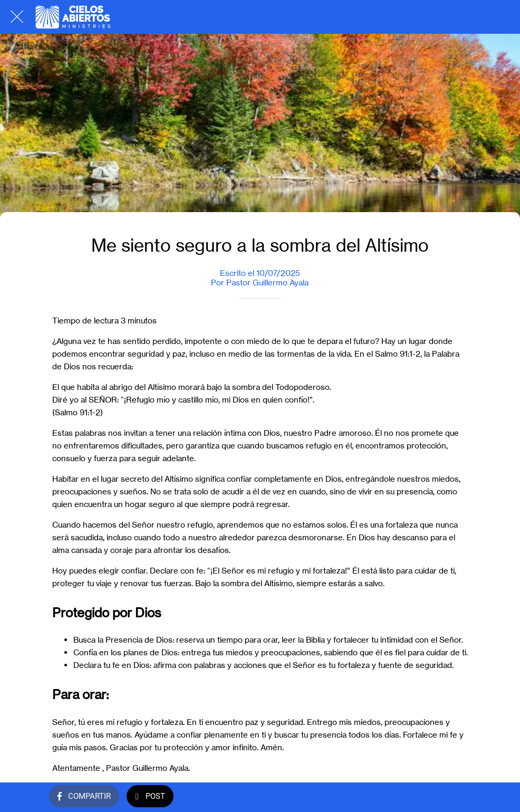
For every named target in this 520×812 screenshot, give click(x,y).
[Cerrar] (17, 17)
